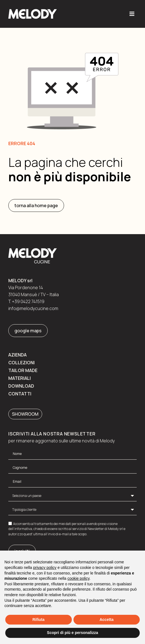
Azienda (17, 355)
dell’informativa (20, 529)
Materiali (20, 378)
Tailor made (23, 370)
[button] (132, 14)
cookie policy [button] (78, 578)
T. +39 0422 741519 (26, 301)
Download (21, 386)
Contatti (20, 394)
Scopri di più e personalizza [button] (72, 633)
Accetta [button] (107, 620)
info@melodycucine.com (33, 308)
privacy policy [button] (45, 568)
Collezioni (21, 363)
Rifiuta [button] (39, 620)
